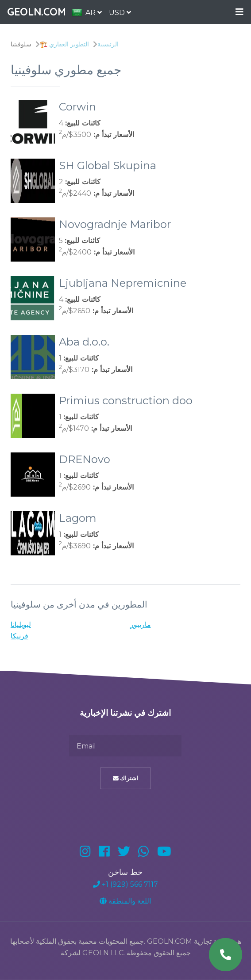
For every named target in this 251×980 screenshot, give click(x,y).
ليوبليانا (21, 625)
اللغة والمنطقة (125, 901)
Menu (239, 12)
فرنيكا (19, 636)
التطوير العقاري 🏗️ (64, 44)
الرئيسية (108, 44)
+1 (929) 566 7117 (125, 884)
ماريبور (141, 625)
